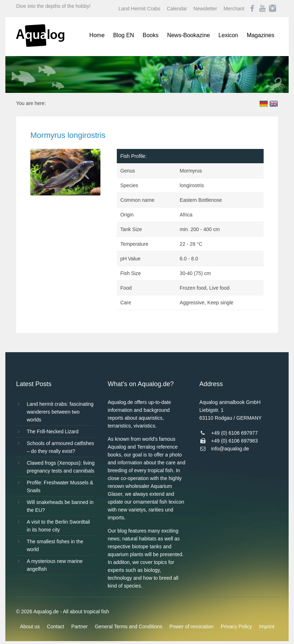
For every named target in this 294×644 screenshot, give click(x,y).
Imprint (267, 626)
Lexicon (228, 35)
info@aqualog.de (230, 449)
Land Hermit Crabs (140, 9)
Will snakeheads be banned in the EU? (60, 506)
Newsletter (205, 9)
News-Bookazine (189, 35)
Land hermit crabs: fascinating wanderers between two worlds (60, 412)
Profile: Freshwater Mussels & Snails (60, 486)
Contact (55, 626)
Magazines (261, 35)
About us (30, 626)
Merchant (234, 9)
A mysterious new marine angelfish (55, 565)
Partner (80, 626)
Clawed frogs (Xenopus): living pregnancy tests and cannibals (61, 467)
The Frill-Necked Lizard (53, 431)
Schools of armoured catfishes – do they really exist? (60, 447)
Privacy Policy (236, 626)
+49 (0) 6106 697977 (234, 433)
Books (150, 35)
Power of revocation (191, 626)
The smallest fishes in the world (55, 545)
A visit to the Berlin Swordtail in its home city (58, 526)
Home (97, 35)
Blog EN (124, 35)
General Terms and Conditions (128, 626)
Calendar (177, 9)
